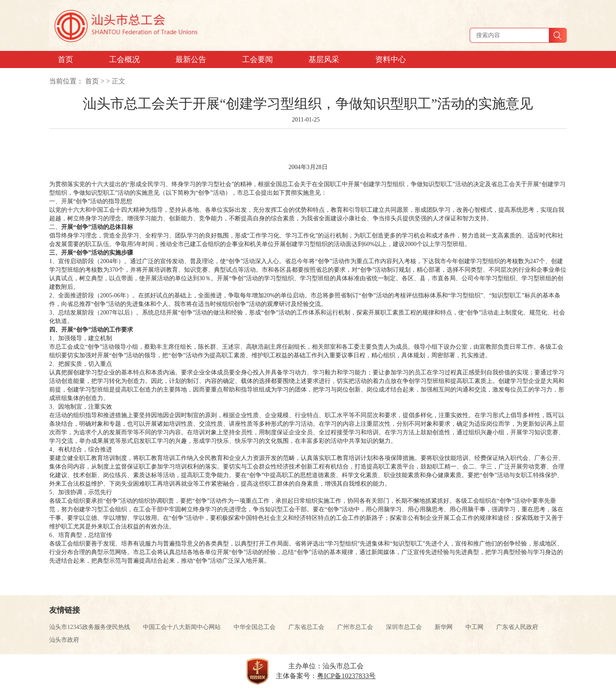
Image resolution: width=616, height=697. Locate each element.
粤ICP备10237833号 (346, 676)
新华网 (444, 627)
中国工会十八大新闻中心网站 (182, 627)
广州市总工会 (355, 627)
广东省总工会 (306, 627)
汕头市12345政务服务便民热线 (90, 627)
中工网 (474, 627)
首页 (92, 81)
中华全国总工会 (255, 627)
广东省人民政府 (517, 627)
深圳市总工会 (404, 627)
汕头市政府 (64, 640)
